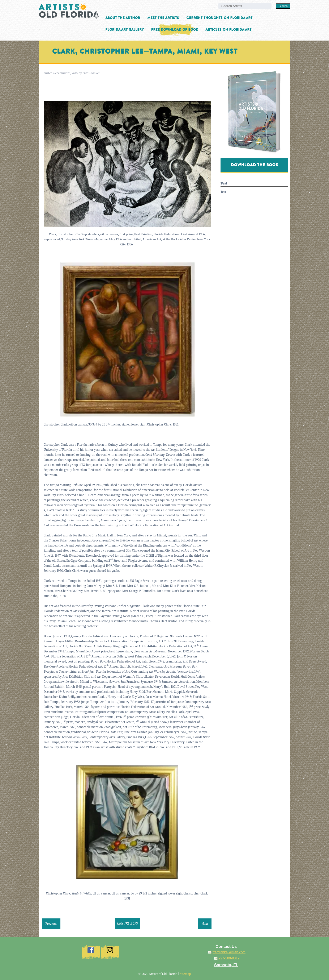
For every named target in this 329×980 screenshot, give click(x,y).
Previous (51, 924)
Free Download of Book (175, 30)
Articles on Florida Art (228, 30)
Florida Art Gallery (125, 30)
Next (205, 924)
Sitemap (185, 974)
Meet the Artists (163, 18)
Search (283, 6)
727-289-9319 (229, 958)
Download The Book (255, 165)
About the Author (123, 18)
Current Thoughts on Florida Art (219, 18)
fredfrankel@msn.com (229, 952)
